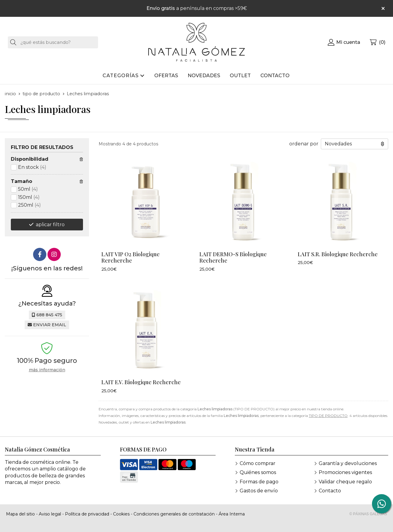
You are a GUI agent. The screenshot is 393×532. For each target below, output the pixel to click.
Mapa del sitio (20, 514)
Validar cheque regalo (345, 482)
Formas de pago (259, 482)
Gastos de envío (259, 491)
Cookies (121, 514)
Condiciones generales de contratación (174, 514)
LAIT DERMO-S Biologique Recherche (233, 257)
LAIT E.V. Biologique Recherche (141, 382)
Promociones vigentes (345, 472)
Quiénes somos (258, 472)
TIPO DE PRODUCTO (328, 416)
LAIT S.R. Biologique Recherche (338, 254)
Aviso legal (50, 514)
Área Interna (232, 514)
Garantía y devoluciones (348, 463)
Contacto (330, 491)
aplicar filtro (50, 225)
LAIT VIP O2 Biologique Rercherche (130, 257)
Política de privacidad (87, 514)
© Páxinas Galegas (368, 514)
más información (47, 370)
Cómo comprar (258, 463)
